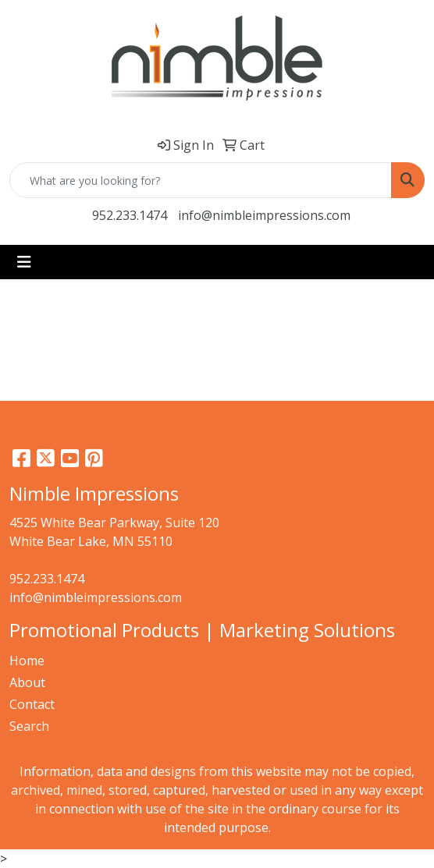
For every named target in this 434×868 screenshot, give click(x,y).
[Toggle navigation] (24, 262)
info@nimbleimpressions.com (264, 215)
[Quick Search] (201, 180)
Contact (32, 704)
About (27, 682)
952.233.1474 (130, 215)
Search (29, 726)
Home (27, 661)
